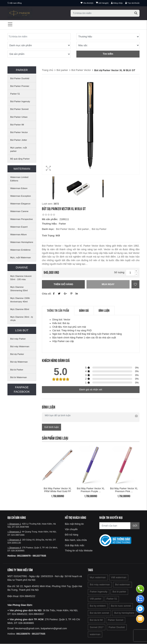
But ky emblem (98, 606)
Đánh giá (85, 311)
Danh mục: (48, 229)
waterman (95, 634)
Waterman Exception (21, 196)
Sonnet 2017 (97, 627)
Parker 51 (15, 94)
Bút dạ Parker (17, 354)
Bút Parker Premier (20, 86)
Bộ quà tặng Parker (20, 159)
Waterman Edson (19, 188)
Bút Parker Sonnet (20, 109)
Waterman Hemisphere (22, 242)
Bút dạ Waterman (19, 362)
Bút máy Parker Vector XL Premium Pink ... (124, 490)
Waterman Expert (19, 227)
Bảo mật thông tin (74, 524)
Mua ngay (108, 284)
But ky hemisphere (124, 613)
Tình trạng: (49, 236)
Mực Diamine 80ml (20, 309)
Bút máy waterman (100, 585)
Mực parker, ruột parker (19, 149)
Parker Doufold (117, 627)
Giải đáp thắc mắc (75, 545)
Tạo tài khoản (132, 3)
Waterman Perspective (22, 219)
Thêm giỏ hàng (63, 284)
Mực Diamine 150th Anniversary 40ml (20, 300)
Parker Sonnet (116, 620)
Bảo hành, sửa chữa (76, 540)
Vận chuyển (71, 530)
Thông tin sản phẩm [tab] (58, 311)
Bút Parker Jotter (19, 140)
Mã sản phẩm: (50, 219)
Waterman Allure (19, 234)
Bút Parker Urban (19, 117)
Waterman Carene (19, 211)
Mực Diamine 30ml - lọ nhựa (22, 319)
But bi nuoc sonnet (121, 606)
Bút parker (62, 70)
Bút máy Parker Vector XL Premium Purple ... (91, 490)
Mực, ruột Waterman (21, 257)
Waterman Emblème (20, 250)
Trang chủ (48, 70)
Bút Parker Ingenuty (20, 101)
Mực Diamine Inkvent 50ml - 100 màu (21, 278)
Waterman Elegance (20, 204)
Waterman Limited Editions (19, 179)
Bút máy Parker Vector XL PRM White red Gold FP (58, 490)
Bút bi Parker (17, 370)
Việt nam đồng (15, 3)
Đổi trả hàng (72, 535)
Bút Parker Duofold (20, 78)
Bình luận (106, 311)
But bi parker (119, 592)
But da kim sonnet (99, 613)
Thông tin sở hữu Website (79, 551)
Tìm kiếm (108, 54)
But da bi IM (96, 620)
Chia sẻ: (47, 294)
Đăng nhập (117, 3)
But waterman (122, 585)
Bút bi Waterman (19, 377)
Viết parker (96, 599)
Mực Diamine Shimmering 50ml (19, 289)
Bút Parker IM (17, 125)
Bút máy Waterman (20, 346)
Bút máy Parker (18, 339)
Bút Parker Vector (19, 132)
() (102, 3)
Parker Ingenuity (99, 592)
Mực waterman (98, 578)
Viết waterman (119, 578)
